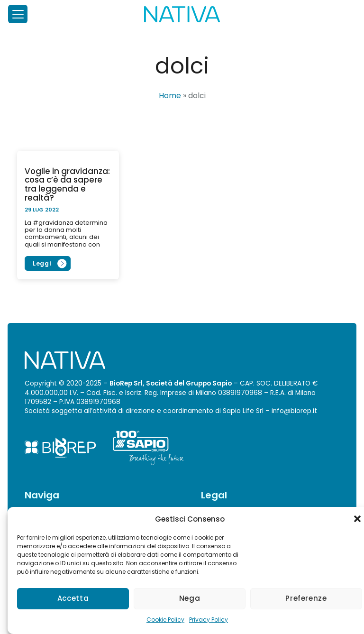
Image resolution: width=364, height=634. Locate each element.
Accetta (73, 598)
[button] (357, 519)
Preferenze (306, 598)
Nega (190, 598)
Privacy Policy (209, 620)
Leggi (42, 263)
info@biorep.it (294, 411)
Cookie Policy (165, 620)
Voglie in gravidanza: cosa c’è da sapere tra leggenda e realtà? (67, 184)
